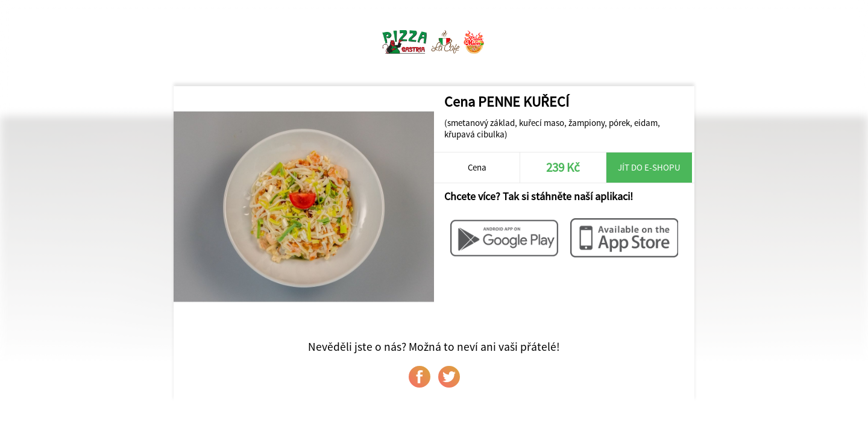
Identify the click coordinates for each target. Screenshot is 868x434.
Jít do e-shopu (649, 167)
